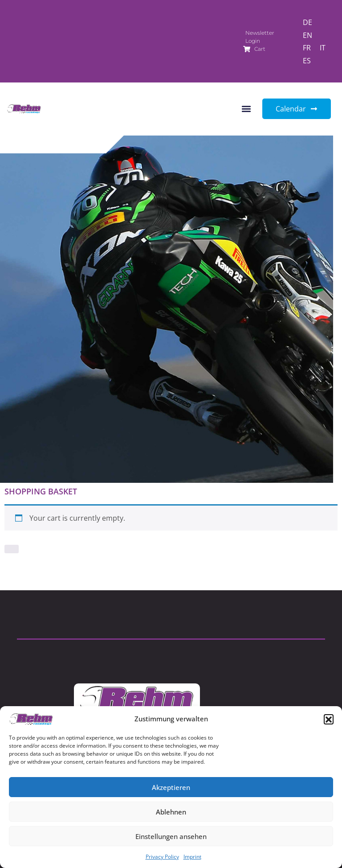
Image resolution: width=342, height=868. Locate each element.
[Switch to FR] (307, 47)
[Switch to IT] (323, 47)
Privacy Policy (162, 857)
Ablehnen (171, 812)
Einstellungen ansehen (171, 836)
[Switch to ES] (307, 60)
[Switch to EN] (307, 35)
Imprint (192, 857)
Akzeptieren (171, 787)
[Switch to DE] (307, 22)
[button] (329, 719)
